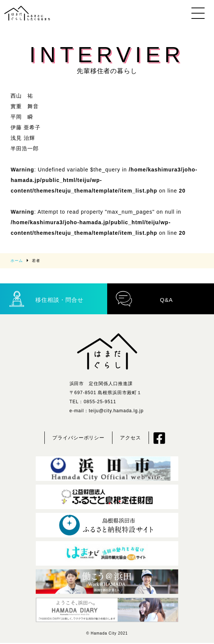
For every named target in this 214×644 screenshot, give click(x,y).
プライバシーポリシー (79, 439)
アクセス (131, 439)
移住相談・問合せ (46, 299)
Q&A (145, 299)
